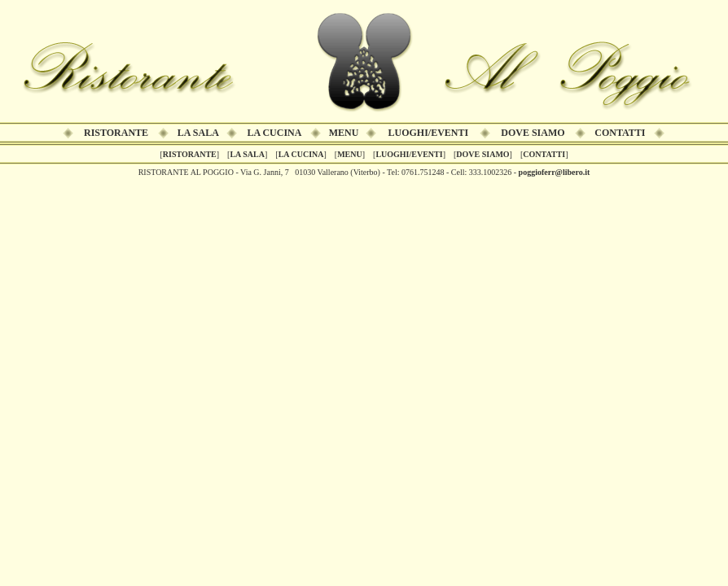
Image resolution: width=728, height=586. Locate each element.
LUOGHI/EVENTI (429, 133)
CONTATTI (620, 133)
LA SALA (198, 133)
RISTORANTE (116, 133)
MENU (344, 133)
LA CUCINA (274, 133)
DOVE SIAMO (533, 133)
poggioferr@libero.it (555, 172)
